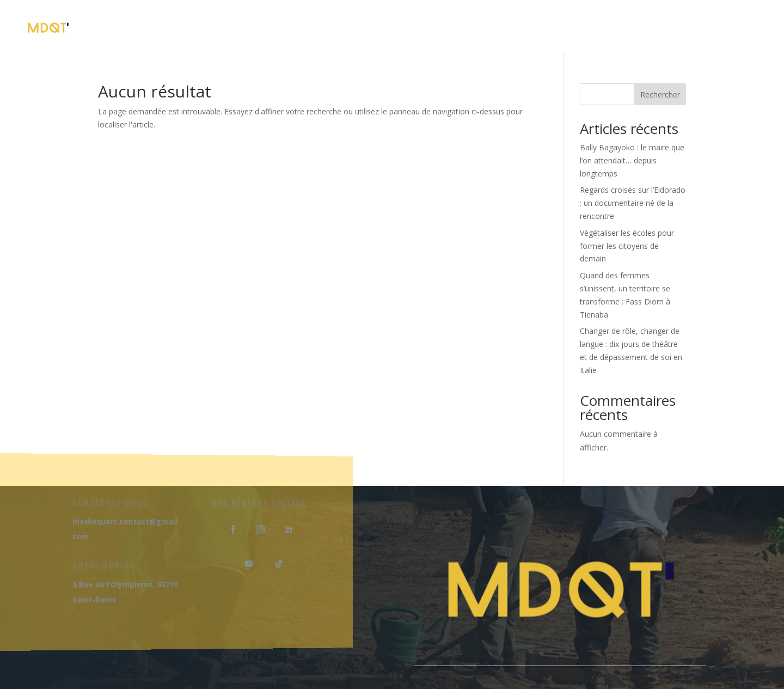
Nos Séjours (445, 27)
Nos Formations (351, 27)
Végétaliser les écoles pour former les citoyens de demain (627, 246)
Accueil (206, 27)
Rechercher (660, 94)
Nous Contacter (713, 27)
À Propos (267, 27)
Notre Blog (622, 27)
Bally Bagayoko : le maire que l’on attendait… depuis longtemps (632, 160)
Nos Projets (530, 27)
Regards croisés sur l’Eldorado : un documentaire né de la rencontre (633, 203)
